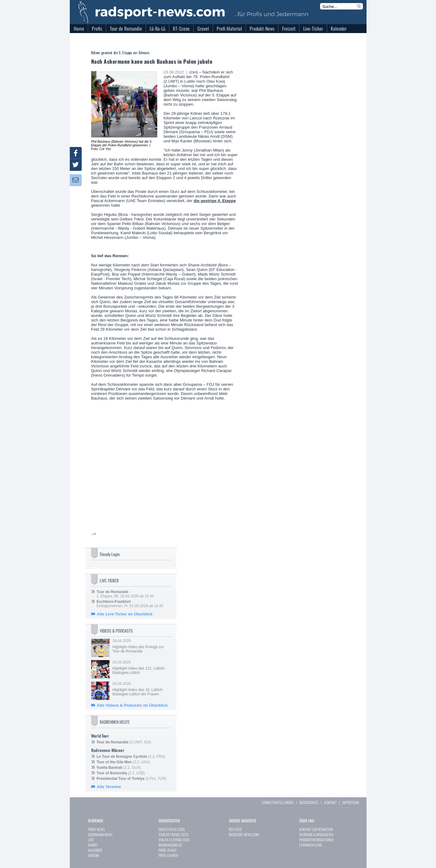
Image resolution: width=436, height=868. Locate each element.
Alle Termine (109, 787)
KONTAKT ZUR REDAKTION (316, 829)
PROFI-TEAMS (168, 850)
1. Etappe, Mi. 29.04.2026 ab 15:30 (125, 594)
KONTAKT (330, 802)
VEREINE (94, 855)
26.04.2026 (142, 667)
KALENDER (95, 850)
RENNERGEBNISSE (170, 845)
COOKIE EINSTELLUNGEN (278, 802)
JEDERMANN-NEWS (100, 834)
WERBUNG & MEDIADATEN (316, 834)
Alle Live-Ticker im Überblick (125, 614)
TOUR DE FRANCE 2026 (173, 834)
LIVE (91, 840)
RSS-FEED (235, 829)
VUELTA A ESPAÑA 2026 (174, 840)
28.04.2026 (142, 646)
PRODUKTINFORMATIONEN (316, 840)
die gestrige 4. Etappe (215, 201)
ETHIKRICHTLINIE (311, 845)
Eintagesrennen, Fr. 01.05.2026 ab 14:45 (130, 604)
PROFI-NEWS (97, 829)
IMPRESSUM (351, 802)
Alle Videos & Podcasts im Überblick (132, 705)
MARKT (93, 845)
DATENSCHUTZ (309, 802)
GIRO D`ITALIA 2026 (172, 829)
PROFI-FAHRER (168, 855)
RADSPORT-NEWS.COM (244, 834)
